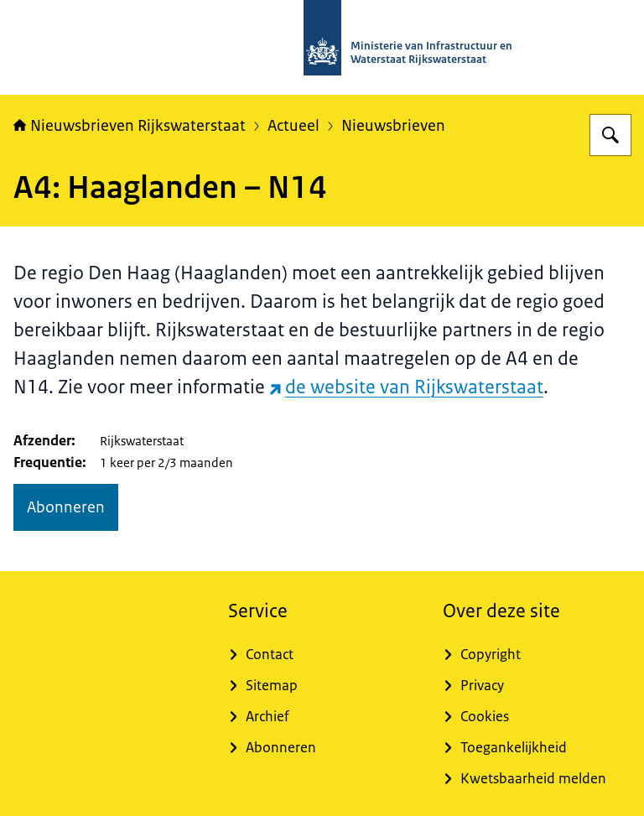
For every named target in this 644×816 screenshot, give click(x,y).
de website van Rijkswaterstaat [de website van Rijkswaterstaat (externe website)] (406, 387)
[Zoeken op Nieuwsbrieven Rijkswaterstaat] (610, 135)
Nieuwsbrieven (393, 126)
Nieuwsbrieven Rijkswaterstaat (130, 126)
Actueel (293, 126)
